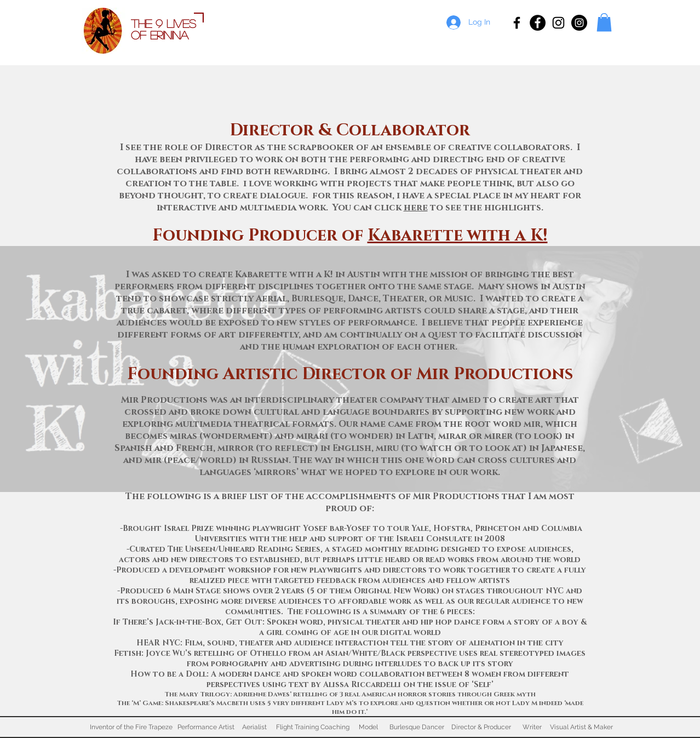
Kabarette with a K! (458, 236)
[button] (604, 22)
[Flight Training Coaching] (313, 727)
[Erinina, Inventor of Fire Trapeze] (517, 23)
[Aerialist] (254, 727)
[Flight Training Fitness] (538, 23)
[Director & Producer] (481, 727)
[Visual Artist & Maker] (581, 727)
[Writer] (532, 727)
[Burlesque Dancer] (417, 727)
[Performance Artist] (206, 727)
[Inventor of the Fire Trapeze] (131, 727)
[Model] (368, 727)
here (416, 208)
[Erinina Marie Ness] (558, 23)
